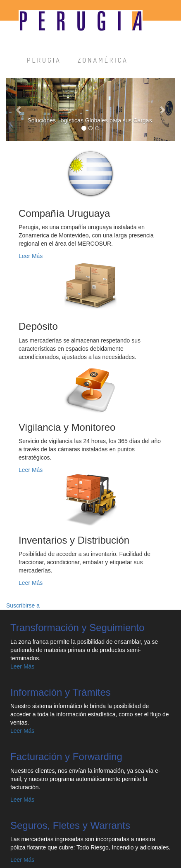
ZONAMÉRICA (103, 60)
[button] (19, 110)
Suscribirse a (23, 605)
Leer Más (31, 256)
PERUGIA (44, 60)
